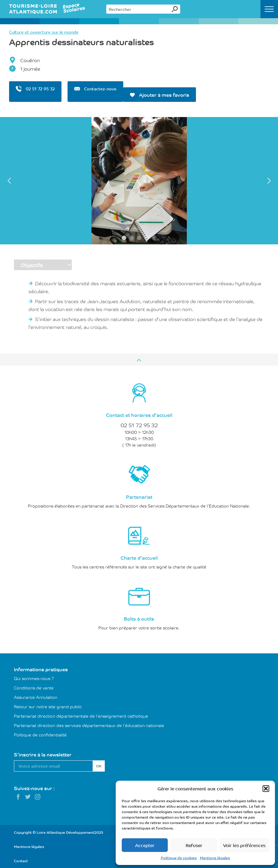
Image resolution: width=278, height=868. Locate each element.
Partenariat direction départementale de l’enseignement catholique (81, 716)
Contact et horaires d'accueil (139, 415)
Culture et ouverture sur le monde (44, 32)
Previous (9, 181)
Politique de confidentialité (40, 735)
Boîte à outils (139, 618)
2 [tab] (132, 238)
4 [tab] (147, 238)
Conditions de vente (34, 688)
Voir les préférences (244, 845)
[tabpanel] (139, 181)
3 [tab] (139, 238)
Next (269, 181)
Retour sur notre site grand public (48, 706)
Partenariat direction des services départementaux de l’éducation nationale (89, 725)
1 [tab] (124, 238)
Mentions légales (215, 858)
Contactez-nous (95, 89)
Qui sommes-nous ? (34, 678)
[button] (266, 789)
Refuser (194, 845)
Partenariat (139, 497)
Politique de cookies (179, 858)
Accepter (145, 845)
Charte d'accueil (139, 558)
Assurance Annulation (36, 697)
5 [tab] (154, 238)
